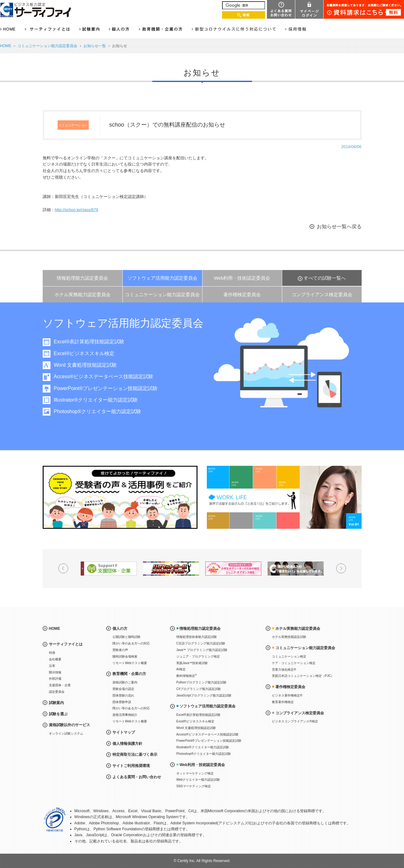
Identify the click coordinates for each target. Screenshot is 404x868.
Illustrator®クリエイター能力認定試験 (99, 400)
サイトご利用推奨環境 (131, 766)
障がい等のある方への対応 (131, 643)
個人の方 (120, 629)
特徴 (52, 653)
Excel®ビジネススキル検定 (87, 353)
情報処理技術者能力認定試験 (197, 637)
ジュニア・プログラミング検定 (198, 656)
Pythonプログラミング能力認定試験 (201, 682)
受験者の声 (120, 650)
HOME (6, 46)
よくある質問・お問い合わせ (137, 777)
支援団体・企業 (60, 685)
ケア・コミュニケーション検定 (294, 663)
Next (341, 568)
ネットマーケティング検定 (195, 773)
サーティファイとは (66, 644)
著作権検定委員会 (242, 294)
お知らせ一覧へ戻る (339, 227)
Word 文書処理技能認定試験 (88, 365)
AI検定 (181, 669)
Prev (63, 568)
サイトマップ (124, 732)
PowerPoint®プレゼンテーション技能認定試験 (109, 388)
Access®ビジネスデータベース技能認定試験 (107, 376)
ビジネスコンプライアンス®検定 (295, 721)
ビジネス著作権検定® (287, 695)
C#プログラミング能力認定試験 (199, 689)
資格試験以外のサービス (69, 725)
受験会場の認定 (123, 689)
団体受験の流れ (123, 695)
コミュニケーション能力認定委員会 (47, 46)
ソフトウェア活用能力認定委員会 (162, 278)
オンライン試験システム (66, 733)
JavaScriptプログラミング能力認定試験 (204, 695)
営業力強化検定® (284, 670)
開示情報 (55, 672)
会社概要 (55, 659)
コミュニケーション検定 (289, 656)
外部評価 (55, 679)
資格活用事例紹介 (125, 715)
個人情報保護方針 (127, 744)
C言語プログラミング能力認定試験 (201, 643)
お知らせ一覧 (95, 46)
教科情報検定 (187, 675)
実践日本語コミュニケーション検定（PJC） (303, 676)
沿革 (52, 666)
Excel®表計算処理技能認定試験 (92, 342)
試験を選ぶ (58, 714)
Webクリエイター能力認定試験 (198, 780)
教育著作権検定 (283, 702)
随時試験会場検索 (125, 656)
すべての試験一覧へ (325, 278)
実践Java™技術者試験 (192, 663)
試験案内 (56, 703)
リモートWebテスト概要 (130, 663)
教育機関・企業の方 (129, 674)
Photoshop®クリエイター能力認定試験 (101, 411)
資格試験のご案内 (125, 682)
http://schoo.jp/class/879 (76, 210)
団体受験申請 (122, 702)
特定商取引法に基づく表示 (135, 755)
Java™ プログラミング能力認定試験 (202, 650)
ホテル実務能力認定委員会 (83, 294)
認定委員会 (57, 692)
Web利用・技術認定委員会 (242, 278)
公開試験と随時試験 (126, 637)
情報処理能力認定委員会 (82, 278)
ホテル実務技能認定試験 (289, 637)
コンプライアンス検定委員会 (322, 294)
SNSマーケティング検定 (194, 786)
